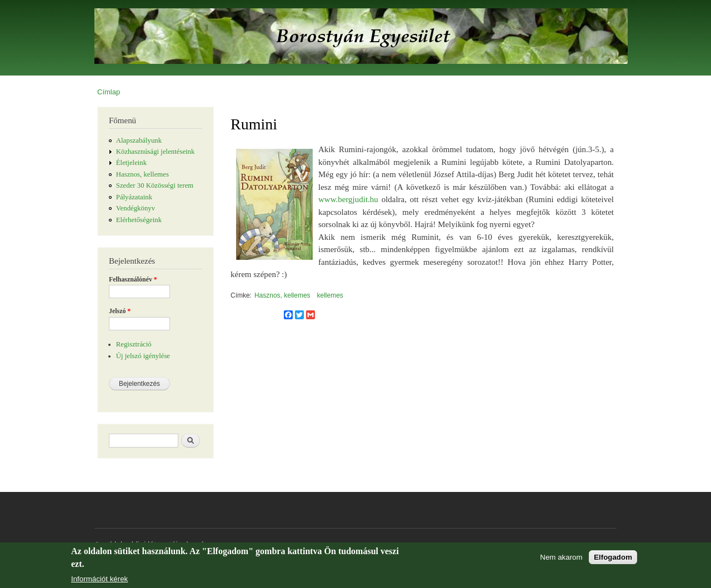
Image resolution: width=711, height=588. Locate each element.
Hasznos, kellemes (142, 174)
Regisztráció (134, 344)
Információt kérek (99, 579)
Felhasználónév (133, 279)
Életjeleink (131, 163)
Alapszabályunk (139, 140)
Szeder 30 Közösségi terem (155, 185)
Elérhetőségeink (139, 220)
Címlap (109, 92)
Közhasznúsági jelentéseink (156, 152)
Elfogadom (613, 557)
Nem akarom (561, 557)
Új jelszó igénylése (143, 356)
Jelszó (120, 311)
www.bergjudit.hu (348, 199)
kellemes (330, 295)
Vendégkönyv (136, 208)
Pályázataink (134, 197)
